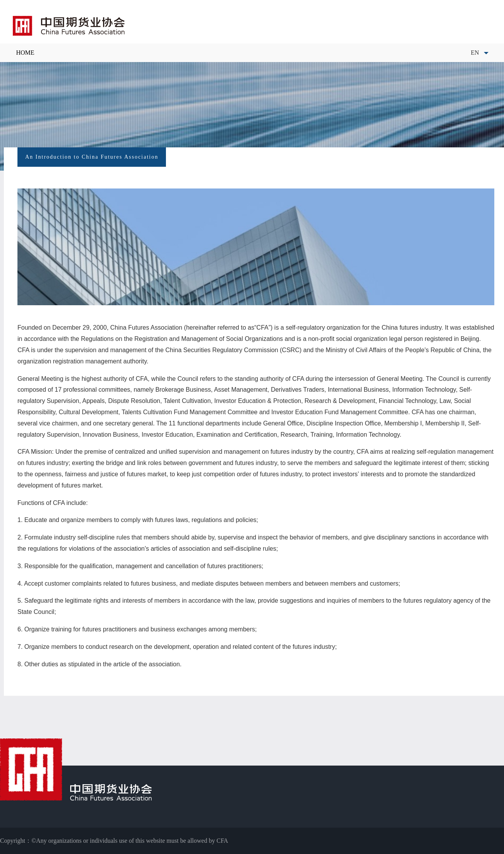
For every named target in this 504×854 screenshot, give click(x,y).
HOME (25, 53)
